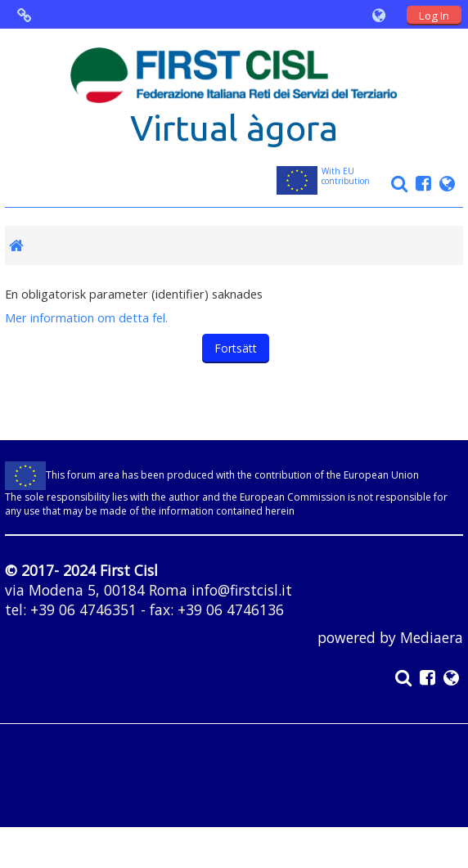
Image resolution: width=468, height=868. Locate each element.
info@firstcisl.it (242, 590)
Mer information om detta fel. (86, 318)
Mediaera (432, 637)
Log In (434, 16)
